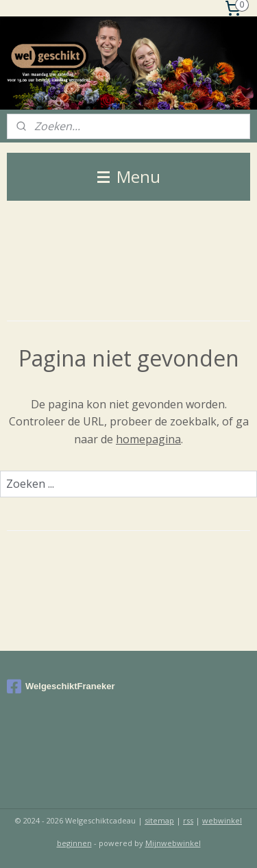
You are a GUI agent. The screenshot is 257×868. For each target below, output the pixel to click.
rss (188, 820)
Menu (129, 176)
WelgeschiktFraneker (61, 686)
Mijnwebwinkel (173, 843)
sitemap (159, 820)
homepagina (148, 439)
